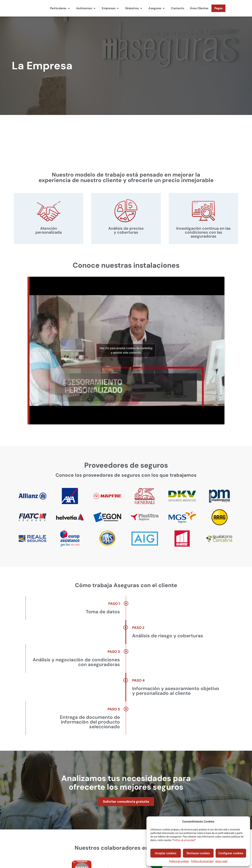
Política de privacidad (202, 861)
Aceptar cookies (166, 853)
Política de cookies (179, 861)
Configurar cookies (231, 853)
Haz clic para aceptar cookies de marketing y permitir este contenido (126, 350)
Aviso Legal (221, 861)
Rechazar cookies (198, 853)
